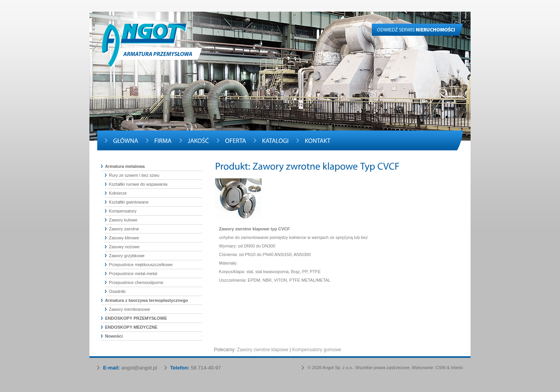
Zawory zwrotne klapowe (262, 350)
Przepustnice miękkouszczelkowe (141, 265)
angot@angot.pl (139, 368)
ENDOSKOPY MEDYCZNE (131, 327)
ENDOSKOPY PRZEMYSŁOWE (136, 318)
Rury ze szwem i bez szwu (134, 175)
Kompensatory (123, 211)
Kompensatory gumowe (317, 350)
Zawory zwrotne (124, 229)
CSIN (441, 368)
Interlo (457, 368)
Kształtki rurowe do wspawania (138, 184)
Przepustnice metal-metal (133, 274)
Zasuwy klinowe (124, 238)
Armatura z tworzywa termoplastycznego (146, 300)
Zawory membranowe (129, 309)
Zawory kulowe (123, 220)
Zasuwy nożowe (124, 247)
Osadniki (117, 291)
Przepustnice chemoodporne (136, 282)
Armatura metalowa (125, 166)
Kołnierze (118, 193)
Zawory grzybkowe (127, 256)
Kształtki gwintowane (129, 202)
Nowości (114, 336)
